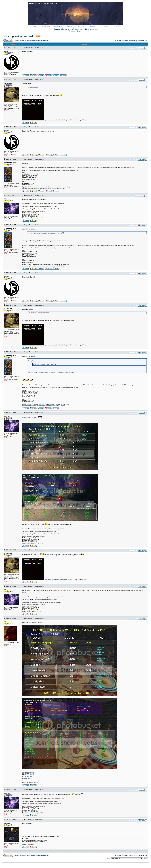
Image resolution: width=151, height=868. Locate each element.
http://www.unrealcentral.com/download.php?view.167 (58, 120)
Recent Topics (67, 30)
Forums (70, 26)
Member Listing (79, 30)
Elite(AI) (29, 779)
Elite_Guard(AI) (31, 772)
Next (146, 40)
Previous (124, 40)
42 (140, 40)
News (34, 26)
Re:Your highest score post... (37, 47)
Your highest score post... (19, 36)
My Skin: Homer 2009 (28, 844)
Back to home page (92, 30)
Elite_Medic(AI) (31, 775)
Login (79, 32)
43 (142, 40)
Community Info (58, 26)
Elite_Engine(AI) (31, 776)
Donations (93, 26)
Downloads (105, 26)
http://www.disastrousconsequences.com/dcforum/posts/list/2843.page (46, 188)
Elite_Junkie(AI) (31, 774)
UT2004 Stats (46, 26)
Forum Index (19, 40)
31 (133, 40)
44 (144, 40)
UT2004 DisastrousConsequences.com (37, 40)
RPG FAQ (117, 26)
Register (72, 32)
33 (137, 40)
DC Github (81, 26)
